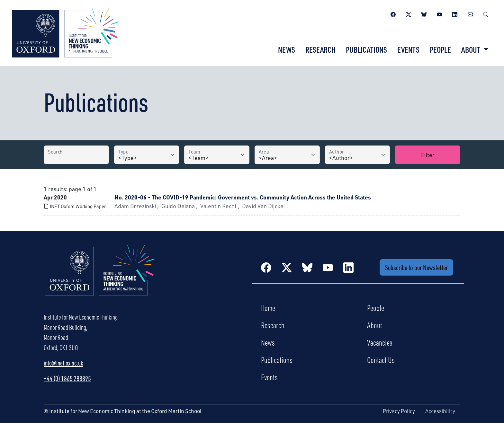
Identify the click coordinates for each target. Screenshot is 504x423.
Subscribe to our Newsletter (416, 267)
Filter (428, 155)
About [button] (471, 49)
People (440, 49)
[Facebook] (393, 13)
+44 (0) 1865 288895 (67, 378)
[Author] (358, 155)
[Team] (217, 155)
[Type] (147, 155)
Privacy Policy (399, 411)
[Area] (287, 155)
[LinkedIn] (455, 13)
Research (320, 49)
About (375, 325)
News (287, 49)
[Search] (486, 13)
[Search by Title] (76, 155)
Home (268, 308)
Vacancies (380, 342)
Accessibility (440, 411)
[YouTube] (439, 13)
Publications (366, 49)
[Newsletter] (470, 13)
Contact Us (381, 360)
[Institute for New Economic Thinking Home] (100, 277)
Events (408, 49)
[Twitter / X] (409, 13)
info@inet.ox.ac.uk (63, 363)
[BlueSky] (424, 13)
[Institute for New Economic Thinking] (65, 32)
